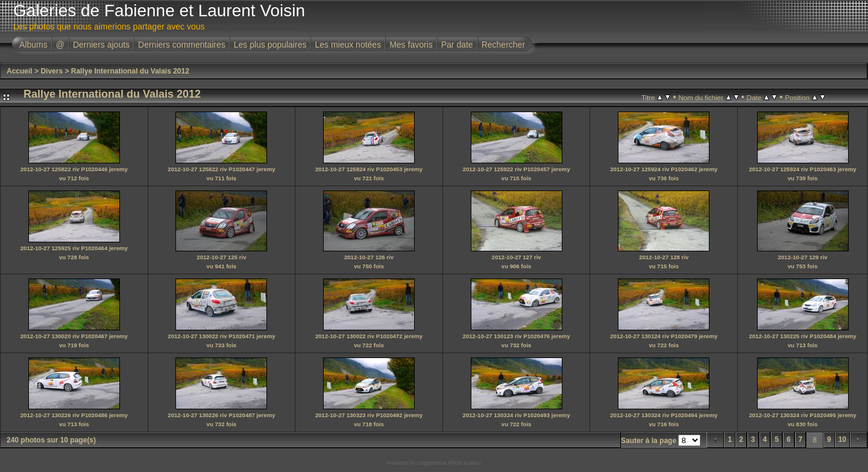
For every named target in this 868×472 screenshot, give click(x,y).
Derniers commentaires (182, 45)
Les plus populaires (270, 45)
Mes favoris (411, 45)
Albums (33, 45)
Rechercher (503, 45)
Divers (52, 71)
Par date (457, 45)
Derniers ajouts (101, 45)
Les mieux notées (348, 45)
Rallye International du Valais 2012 (130, 71)
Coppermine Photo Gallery (449, 463)
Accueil (20, 71)
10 (842, 439)
